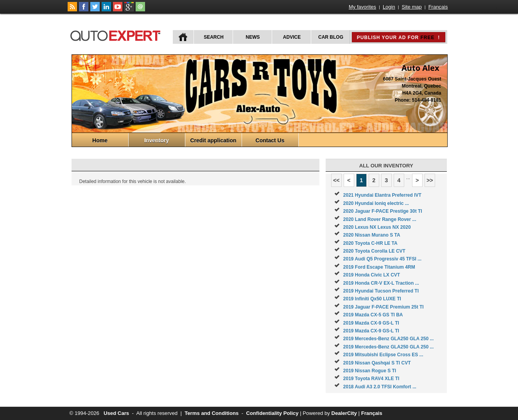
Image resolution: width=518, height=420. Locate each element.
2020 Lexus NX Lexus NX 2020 (377, 227)
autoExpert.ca (117, 35)
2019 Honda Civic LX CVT (372, 275)
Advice (292, 37)
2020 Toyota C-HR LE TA (370, 243)
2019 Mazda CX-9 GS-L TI (371, 323)
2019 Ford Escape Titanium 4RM (379, 267)
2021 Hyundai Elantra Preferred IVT (382, 195)
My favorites (362, 7)
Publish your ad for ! (398, 38)
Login (389, 7)
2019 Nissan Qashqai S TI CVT (377, 363)
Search (214, 37)
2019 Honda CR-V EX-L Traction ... (381, 283)
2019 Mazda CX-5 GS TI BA (373, 315)
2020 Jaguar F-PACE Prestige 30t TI (383, 211)
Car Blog (331, 37)
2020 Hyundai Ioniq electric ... (376, 203)
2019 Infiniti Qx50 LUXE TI (372, 299)
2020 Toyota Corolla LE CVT (374, 251)
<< (336, 180)
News (253, 37)
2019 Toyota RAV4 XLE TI (371, 379)
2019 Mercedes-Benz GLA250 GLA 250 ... (389, 339)
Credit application (213, 140)
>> (430, 180)
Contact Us (270, 140)
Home (100, 140)
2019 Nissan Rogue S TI (370, 371)
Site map (412, 7)
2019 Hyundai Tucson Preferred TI (381, 291)
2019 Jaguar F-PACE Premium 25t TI (384, 307)
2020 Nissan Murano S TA (372, 235)
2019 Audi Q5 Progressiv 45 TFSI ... (382, 259)
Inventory (157, 140)
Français (438, 7)
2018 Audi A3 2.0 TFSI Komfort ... (380, 387)
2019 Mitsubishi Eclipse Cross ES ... (383, 355)
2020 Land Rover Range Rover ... (380, 219)
